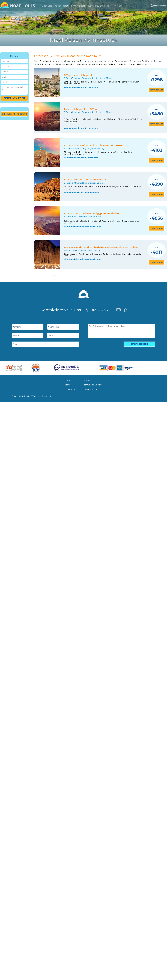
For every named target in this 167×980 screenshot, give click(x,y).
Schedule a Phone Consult (14, 114)
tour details (157, 90)
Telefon (5, 72)
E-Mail (4, 82)
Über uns (47, 6)
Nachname (6, 66)
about (68, 385)
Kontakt (117, 6)
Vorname (5, 61)
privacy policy (91, 389)
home (68, 380)
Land (4, 77)
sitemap (88, 380)
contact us (70, 389)
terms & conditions (93, 385)
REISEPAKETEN (62, 6)
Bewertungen (103, 6)
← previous (39, 276)
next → (54, 276)
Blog (90, 6)
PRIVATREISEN (78, 6)
